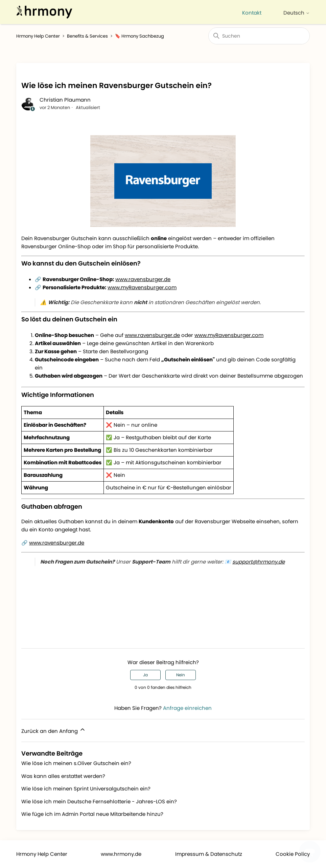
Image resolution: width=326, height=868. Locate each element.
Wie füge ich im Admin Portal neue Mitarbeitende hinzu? (92, 814)
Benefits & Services (87, 36)
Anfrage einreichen (187, 708)
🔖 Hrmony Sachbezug (139, 36)
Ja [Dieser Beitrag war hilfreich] (145, 675)
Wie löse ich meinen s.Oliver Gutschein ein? (76, 763)
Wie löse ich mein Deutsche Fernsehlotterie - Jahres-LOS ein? (99, 801)
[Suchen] (259, 36)
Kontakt (252, 13)
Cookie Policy (293, 854)
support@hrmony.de (259, 562)
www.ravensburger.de (143, 279)
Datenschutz (226, 854)
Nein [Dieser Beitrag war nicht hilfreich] (181, 675)
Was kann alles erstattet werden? (63, 776)
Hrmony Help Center (38, 36)
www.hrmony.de (121, 854)
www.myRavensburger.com (142, 287)
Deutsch (297, 13)
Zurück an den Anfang (54, 730)
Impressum (190, 854)
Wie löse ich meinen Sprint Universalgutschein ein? (86, 789)
